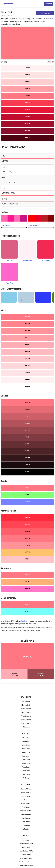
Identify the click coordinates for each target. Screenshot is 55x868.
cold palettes (26, 822)
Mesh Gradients (26, 716)
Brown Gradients (26, 723)
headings (24, 621)
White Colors (26, 763)
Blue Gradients (26, 705)
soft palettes (26, 825)
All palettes (26, 829)
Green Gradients (26, 712)
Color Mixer (26, 840)
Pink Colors (26, 742)
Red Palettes (26, 800)
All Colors (26, 778)
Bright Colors (26, 774)
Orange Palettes (26, 796)
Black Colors (26, 760)
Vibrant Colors (26, 771)
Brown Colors (26, 745)
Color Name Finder (26, 858)
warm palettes (26, 818)
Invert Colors (26, 847)
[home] (7, 4)
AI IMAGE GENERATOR (45, 13)
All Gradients (26, 727)
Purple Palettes (26, 804)
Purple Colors (26, 767)
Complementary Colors (26, 844)
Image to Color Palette (26, 851)
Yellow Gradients (26, 709)
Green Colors (26, 752)
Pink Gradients (26, 701)
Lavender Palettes (26, 811)
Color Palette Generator (26, 866)
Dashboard (49, 4)
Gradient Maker (26, 855)
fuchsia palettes (26, 814)
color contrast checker (26, 862)
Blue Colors (26, 738)
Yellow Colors (26, 749)
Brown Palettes (26, 793)
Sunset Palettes (26, 789)
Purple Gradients (26, 720)
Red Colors (26, 756)
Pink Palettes (26, 807)
